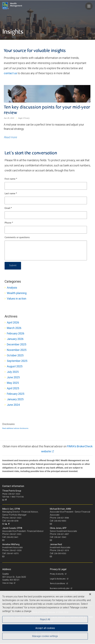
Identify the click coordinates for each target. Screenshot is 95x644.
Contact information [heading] (13, 486)
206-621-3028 (15, 551)
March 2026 (14, 328)
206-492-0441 (13, 537)
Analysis (12, 288)
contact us (10, 73)
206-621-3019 (63, 551)
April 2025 (13, 389)
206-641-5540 (60, 537)
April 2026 (13, 323)
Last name (11, 194)
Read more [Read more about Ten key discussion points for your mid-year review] (10, 138)
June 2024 (13, 405)
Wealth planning (17, 293)
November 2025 (17, 350)
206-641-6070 (13, 554)
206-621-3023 (15, 518)
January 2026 (15, 339)
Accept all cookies (45, 628)
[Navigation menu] (89, 6)
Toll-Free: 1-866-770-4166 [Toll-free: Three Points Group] (13, 497)
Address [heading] (7, 569)
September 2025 (17, 361)
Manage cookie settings (45, 636)
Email (8, 209)
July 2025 (13, 372)
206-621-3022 (15, 535)
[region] (47, 617)
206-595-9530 (60, 554)
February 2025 (16, 394)
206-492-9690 (60, 521)
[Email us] (4, 500)
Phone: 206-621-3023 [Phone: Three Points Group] (11, 494)
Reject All (45, 619)
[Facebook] (6, 500)
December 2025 (17, 345)
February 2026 (16, 334)
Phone (9, 223)
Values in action (17, 299)
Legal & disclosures (58, 579)
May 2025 (13, 383)
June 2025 (13, 378)
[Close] (90, 594)
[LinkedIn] (7, 524)
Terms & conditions (58, 584)
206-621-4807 (63, 535)
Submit (13, 266)
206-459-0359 (13, 521)
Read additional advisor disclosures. (16, 429)
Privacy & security (57, 574)
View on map (8, 583)
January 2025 (15, 400)
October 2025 (15, 356)
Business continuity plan (60, 589)
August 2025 (15, 367)
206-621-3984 (63, 518)
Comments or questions (17, 238)
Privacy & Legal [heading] (58, 569)
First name (11, 179)
